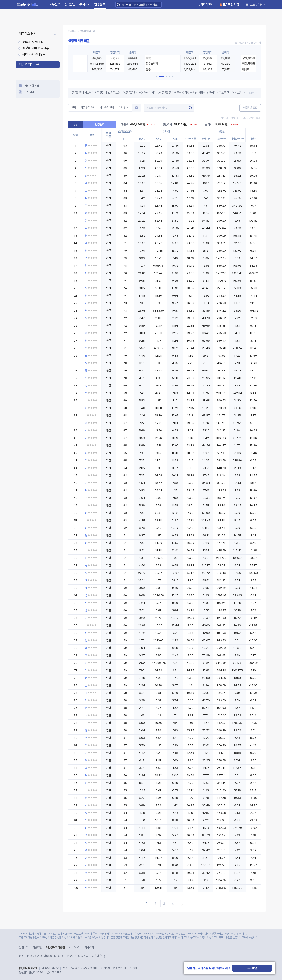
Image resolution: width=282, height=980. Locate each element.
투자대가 (85, 4)
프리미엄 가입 (231, 4)
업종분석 (100, 4)
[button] (158, 77)
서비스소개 (74, 947)
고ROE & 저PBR (33, 42)
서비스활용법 (32, 86)
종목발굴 (70, 4)
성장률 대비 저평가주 (36, 48)
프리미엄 (261, 968)
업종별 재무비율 (29, 65)
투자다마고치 (206, 4)
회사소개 (89, 947)
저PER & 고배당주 (34, 54)
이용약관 (37, 947)
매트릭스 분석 (28, 34)
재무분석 (55, 4)
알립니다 (29, 92)
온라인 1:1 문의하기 (29, 956)
